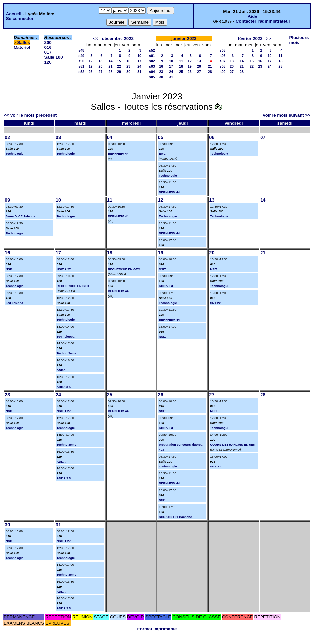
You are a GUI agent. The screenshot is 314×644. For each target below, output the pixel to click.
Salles (24, 42)
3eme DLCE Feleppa (20, 216)
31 (139, 72)
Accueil (14, 14)
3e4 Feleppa (66, 337)
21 (111, 66)
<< (96, 38)
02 (7, 137)
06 (212, 137)
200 (48, 42)
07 (263, 137)
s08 (223, 66)
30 (128, 72)
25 (181, 72)
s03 (152, 66)
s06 (223, 56)
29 (119, 72)
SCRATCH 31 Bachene (175, 517)
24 (139, 66)
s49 (81, 56)
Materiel (22, 47)
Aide (252, 16)
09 (7, 200)
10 (139, 56)
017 (48, 52)
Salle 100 (54, 57)
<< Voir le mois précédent (30, 115)
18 (181, 66)
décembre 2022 (118, 38)
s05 (152, 77)
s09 (223, 72)
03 (58, 137)
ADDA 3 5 (64, 387)
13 (101, 61)
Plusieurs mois (299, 40)
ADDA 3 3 (166, 286)
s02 (152, 61)
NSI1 (9, 269)
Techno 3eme (67, 353)
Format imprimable (157, 629)
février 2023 (250, 38)
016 (48, 47)
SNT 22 (215, 303)
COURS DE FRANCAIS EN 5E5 (232, 445)
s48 (81, 50)
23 (128, 66)
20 (101, 66)
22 (119, 66)
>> (269, 38)
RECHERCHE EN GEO (73, 286)
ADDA (61, 370)
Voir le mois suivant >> (287, 115)
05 (160, 137)
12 (91, 61)
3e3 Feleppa (14, 303)
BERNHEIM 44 (118, 154)
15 (119, 61)
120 (48, 62)
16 (128, 61)
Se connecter (20, 19)
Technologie (15, 154)
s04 (152, 72)
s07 (223, 61)
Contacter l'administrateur (263, 21)
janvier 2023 (184, 38)
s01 (152, 56)
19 (91, 66)
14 (111, 61)
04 (110, 137)
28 (111, 72)
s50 (81, 61)
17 (139, 61)
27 (101, 72)
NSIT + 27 (64, 269)
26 (91, 72)
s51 (81, 66)
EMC (162, 154)
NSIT (162, 269)
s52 (81, 72)
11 (181, 61)
